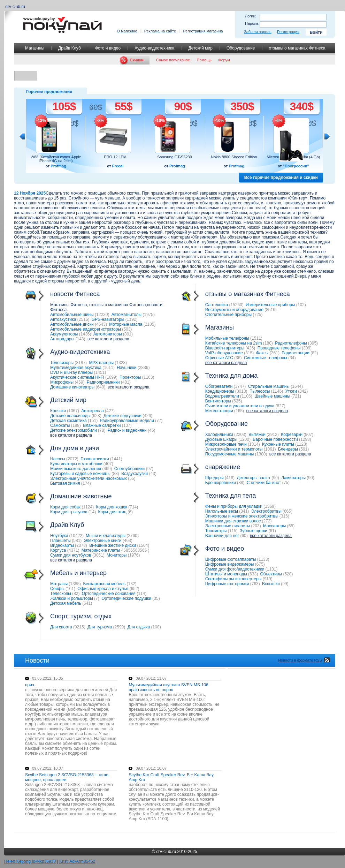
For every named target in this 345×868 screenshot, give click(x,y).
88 (115, 474)
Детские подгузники (122, 416)
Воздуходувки (135, 474)
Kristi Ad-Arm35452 (77, 861)
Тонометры (216, 531)
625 (237, 401)
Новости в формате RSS (300, 660)
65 (291, 526)
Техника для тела (231, 496)
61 (272, 531)
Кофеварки (292, 435)
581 (77, 541)
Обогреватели (219, 386)
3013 (241, 391)
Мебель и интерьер (65, 573)
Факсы (262, 353)
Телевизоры (62, 363)
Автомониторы (108, 334)
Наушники (127, 368)
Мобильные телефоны (227, 338)
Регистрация (288, 32)
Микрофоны (62, 382)
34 (292, 358)
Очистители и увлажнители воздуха (240, 406)
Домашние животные (68, 496)
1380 (261, 454)
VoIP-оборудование (224, 353)
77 (159, 421)
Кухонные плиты (278, 444)
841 (244, 511)
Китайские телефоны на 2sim (234, 343)
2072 (72, 459)
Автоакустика (63, 319)
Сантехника (217, 305)
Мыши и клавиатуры (106, 536)
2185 (150, 324)
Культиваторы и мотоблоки (76, 464)
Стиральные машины (269, 386)
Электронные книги (103, 541)
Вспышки (271, 584)
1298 (305, 439)
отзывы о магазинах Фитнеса (297, 48)
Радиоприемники (103, 382)
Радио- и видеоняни (127, 430)
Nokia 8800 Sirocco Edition (234, 157)
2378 (81, 545)
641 (87, 603)
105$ (64, 106)
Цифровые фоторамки (227, 584)
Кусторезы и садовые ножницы (80, 474)
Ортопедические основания (109, 594)
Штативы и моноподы (226, 574)
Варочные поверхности (275, 439)
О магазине (128, 31)
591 (304, 449)
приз (29, 685)
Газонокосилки (95, 459)
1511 (256, 338)
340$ (302, 106)
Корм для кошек (111, 507)
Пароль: (252, 23)
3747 (240, 386)
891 (128, 334)
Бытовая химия (65, 483)
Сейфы (57, 589)
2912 (273, 435)
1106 (246, 396)
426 (147, 416)
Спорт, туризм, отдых (68, 616)
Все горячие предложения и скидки (281, 178)
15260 (236, 305)
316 (284, 516)
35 (156, 598)
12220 (102, 315)
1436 (85, 334)
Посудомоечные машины (230, 454)
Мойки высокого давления (76, 469)
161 (70, 589)
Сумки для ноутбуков (71, 555)
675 (260, 564)
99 (285, 584)
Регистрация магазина (203, 31)
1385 (75, 584)
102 (301, 305)
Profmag (58, 166)
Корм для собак (65, 507)
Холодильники (219, 435)
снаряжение (210, 467)
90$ (183, 106)
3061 (98, 555)
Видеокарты (62, 545)
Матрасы (59, 584)
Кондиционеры (220, 391)
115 (233, 531)
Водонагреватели (222, 396)
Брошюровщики (221, 483)
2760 (133, 536)
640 (100, 387)
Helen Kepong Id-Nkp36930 (30, 861)
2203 (240, 435)
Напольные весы (222, 511)
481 (126, 382)
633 (253, 574)
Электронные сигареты (228, 526)
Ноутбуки (59, 536)
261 (275, 353)
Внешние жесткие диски (113, 545)
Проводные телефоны (279, 348)
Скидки (136, 60)
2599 (119, 627)
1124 (88, 507)
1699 (111, 377)
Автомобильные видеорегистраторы (86, 329)
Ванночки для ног (222, 536)
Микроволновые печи (226, 444)
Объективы (271, 574)
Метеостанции (219, 411)
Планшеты (60, 541)
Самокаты (60, 425)
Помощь (204, 60)
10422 (76, 536)
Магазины (35, 48)
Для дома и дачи (62, 448)
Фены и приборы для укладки (234, 506)
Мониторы (117, 555)
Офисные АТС (219, 358)
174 (86, 483)
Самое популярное (173, 60)
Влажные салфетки (102, 425)
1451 (100, 372)
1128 (301, 444)
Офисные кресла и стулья (103, 589)
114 (141, 594)
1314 (254, 444)
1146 (277, 391)
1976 (134, 555)
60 (244, 536)
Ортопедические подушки (126, 598)
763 (255, 584)
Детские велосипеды (70, 416)
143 (80, 339)
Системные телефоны (266, 358)
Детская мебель (66, 603)
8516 (271, 310)
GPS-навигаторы (108, 319)
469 (79, 382)
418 (230, 478)
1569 (270, 506)
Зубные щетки (254, 531)
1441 (116, 459)
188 (76, 425)
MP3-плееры (101, 363)
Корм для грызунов (69, 512)
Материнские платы (101, 550)
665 (287, 511)
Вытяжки (257, 435)
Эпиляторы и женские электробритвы (242, 516)
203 (256, 526)
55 (132, 478)
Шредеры (214, 478)
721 (296, 396)
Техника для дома (219, 376)
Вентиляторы (218, 401)
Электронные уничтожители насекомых (89, 478)
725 (258, 315)
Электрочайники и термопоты (234, 449)
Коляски (58, 411)
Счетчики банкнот (264, 483)
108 (156, 627)
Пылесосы (260, 391)
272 (267, 521)
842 (303, 391)
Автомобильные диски (72, 324)
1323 (121, 363)
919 (268, 579)
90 (275, 478)
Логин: (251, 16)
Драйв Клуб (70, 48)
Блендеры (288, 449)
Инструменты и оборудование (234, 310)
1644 (297, 386)
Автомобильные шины (72, 315)
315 (249, 353)
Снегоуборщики (130, 469)
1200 (244, 439)
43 (153, 474)
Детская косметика (68, 421)
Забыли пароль (258, 32)
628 (97, 416)
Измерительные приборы (270, 305)
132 (132, 584)
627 (281, 406)
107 (127, 425)
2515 (83, 319)
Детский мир (201, 48)
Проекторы (130, 377)
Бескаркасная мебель (104, 584)
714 (133, 507)
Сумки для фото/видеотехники (235, 569)
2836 (144, 368)
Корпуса (58, 550)
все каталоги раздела (108, 339)
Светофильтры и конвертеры (233, 579)
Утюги (291, 391)
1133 (263, 559)
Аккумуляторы (64, 334)
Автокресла (92, 411)
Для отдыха (139, 627)
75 (286, 483)
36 (238, 358)
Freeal (118, 166)
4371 (73, 550)
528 (288, 574)
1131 (272, 569)
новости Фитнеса (62, 294)
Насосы (58, 459)
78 (102, 430)
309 (307, 348)
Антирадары (62, 339)
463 (128, 541)
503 (127, 329)
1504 (143, 545)
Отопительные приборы (228, 315)
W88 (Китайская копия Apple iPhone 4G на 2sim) (56, 159)
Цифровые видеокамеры (230, 564)
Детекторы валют (254, 478)
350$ (242, 106)
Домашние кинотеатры (72, 387)
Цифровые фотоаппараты (231, 559)
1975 (149, 315)
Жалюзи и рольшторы (72, 598)
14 (92, 512)
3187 (81, 363)
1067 (73, 411)
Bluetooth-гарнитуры (225, 348)
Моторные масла (126, 324)
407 (108, 464)
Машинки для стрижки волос (233, 521)
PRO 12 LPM (115, 157)
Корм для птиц (112, 512)
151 (93, 421)
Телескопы (61, 594)
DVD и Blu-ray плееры (71, 372)
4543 (101, 324)
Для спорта (61, 627)
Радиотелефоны (291, 343)
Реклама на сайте (160, 31)
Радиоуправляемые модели (127, 421)
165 (239, 411)
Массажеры (274, 526)
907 (308, 435)
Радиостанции (296, 353)
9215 (79, 627)
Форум (224, 60)
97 (150, 469)
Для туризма (100, 627)
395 (313, 343)
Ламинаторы (293, 478)
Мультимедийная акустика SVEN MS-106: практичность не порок (169, 687)
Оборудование (241, 48)
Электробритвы (266, 511)
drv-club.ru (166, 852)
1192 (132, 319)
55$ (123, 106)
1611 (109, 368)
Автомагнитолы (127, 315)
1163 (148, 377)
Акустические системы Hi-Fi (77, 377)
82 (76, 594)
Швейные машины (272, 396)
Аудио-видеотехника (154, 48)
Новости (37, 661)
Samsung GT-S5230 (175, 157)
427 (110, 411)
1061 (270, 449)
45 (151, 430)
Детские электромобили (74, 430)
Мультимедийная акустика (76, 368)
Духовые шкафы (221, 439)
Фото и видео (108, 48)
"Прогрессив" (296, 166)
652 (135, 589)
